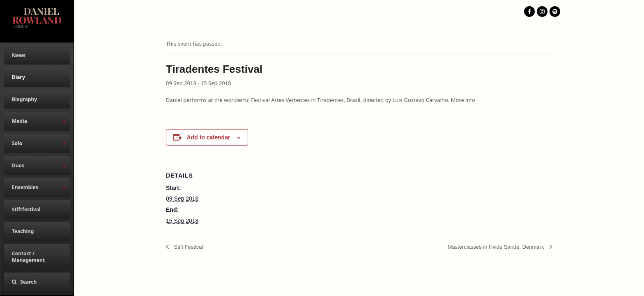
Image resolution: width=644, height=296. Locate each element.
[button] (37, 282)
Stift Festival (188, 247)
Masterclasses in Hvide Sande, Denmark (497, 247)
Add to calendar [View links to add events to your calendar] (209, 137)
